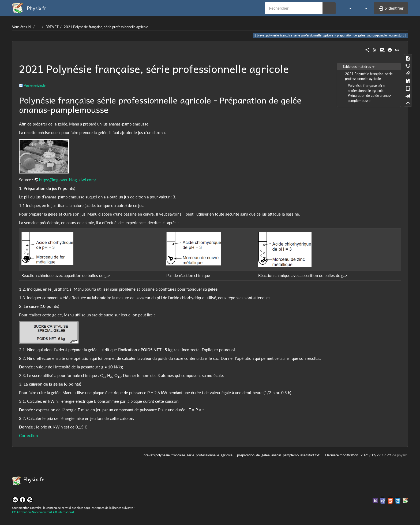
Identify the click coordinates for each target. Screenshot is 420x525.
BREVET (52, 27)
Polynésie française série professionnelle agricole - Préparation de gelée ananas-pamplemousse (370, 93)
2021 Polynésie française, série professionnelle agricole (106, 27)
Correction (28, 435)
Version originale (35, 85)
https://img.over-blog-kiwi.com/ (68, 180)
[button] (348, 8)
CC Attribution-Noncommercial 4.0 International (43, 512)
